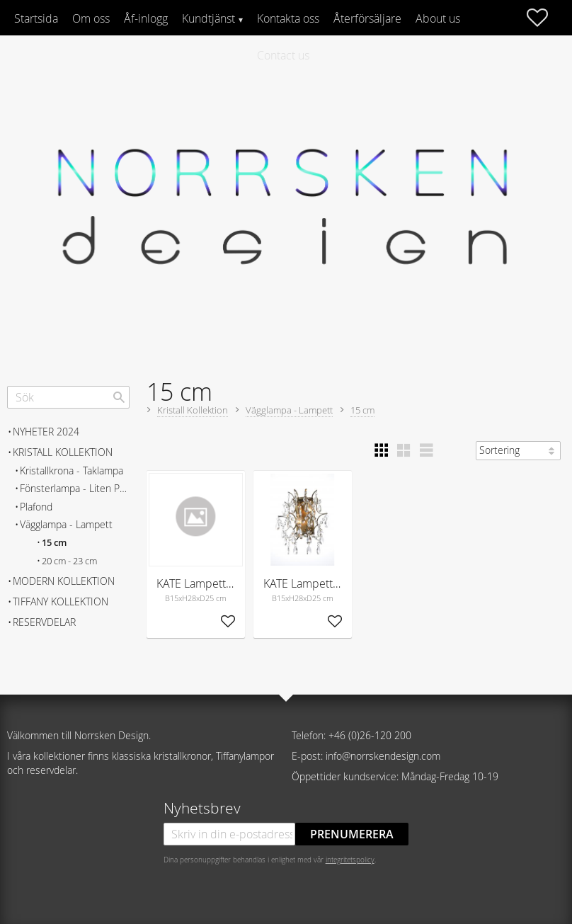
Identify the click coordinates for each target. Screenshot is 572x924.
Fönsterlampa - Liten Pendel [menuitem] (75, 488)
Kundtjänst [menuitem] (208, 18)
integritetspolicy (350, 860)
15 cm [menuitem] (54, 543)
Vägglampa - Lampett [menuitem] (66, 524)
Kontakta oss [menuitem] (288, 18)
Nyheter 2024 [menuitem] (46, 432)
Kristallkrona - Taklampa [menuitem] (71, 470)
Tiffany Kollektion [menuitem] (61, 601)
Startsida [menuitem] (36, 18)
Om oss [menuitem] (91, 18)
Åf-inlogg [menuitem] (146, 18)
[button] (544, 18)
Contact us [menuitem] (283, 55)
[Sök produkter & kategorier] (68, 397)
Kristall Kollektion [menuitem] (63, 452)
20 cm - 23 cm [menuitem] (69, 561)
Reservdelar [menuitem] (44, 622)
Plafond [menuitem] (36, 507)
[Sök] (119, 397)
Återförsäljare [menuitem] (367, 18)
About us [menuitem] (438, 18)
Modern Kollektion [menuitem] (64, 581)
